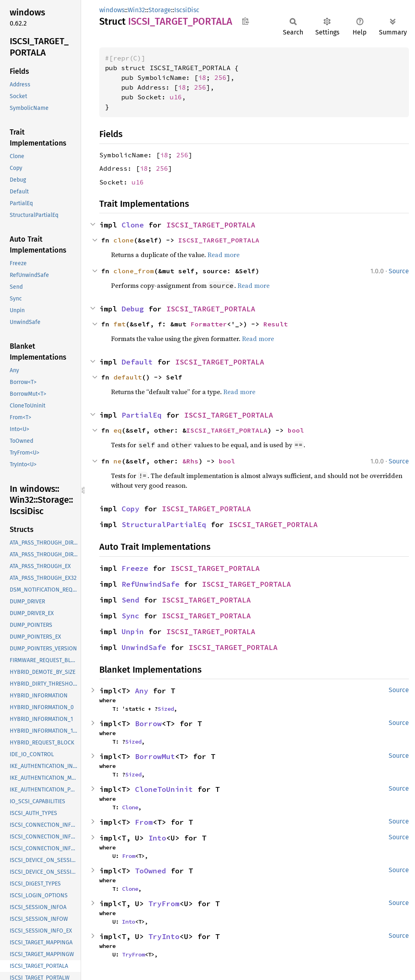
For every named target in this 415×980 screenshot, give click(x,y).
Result (276, 324)
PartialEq (142, 415)
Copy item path (245, 21)
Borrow (148, 724)
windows (112, 10)
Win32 (136, 10)
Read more (224, 255)
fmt (120, 324)
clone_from (134, 271)
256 (220, 77)
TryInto (164, 936)
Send (130, 600)
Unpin (133, 632)
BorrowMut (155, 756)
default (128, 377)
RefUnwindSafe (151, 584)
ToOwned (151, 871)
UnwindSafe (144, 647)
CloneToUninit (164, 789)
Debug (133, 309)
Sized (166, 709)
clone (124, 240)
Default (137, 362)
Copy (130, 509)
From (144, 822)
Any (142, 691)
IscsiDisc (187, 10)
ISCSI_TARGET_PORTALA (211, 225)
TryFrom (164, 904)
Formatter (209, 324)
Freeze (135, 568)
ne (118, 461)
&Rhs (190, 461)
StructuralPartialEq (164, 524)
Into (157, 838)
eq (118, 430)
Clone (133, 225)
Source (399, 271)
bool (296, 430)
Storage (160, 10)
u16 (176, 97)
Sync (130, 616)
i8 (202, 77)
